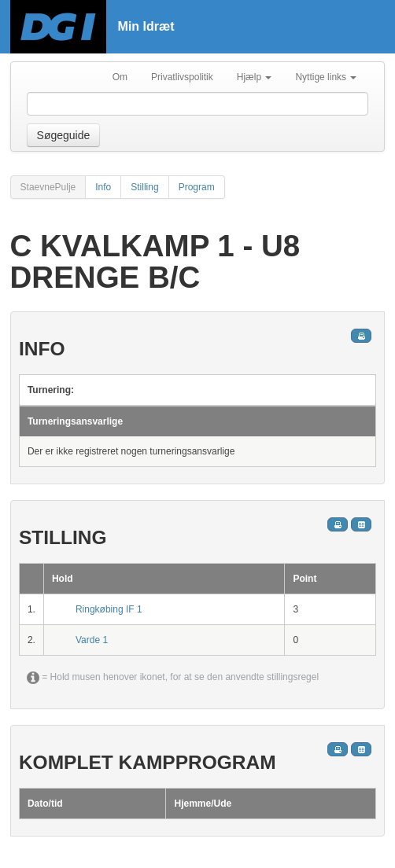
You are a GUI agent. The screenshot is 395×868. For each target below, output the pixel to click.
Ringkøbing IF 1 (109, 609)
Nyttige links (326, 77)
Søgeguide (64, 135)
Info (103, 187)
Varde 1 (92, 640)
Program (197, 187)
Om (120, 77)
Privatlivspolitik (182, 77)
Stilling (144, 187)
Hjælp (255, 77)
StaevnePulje (48, 187)
